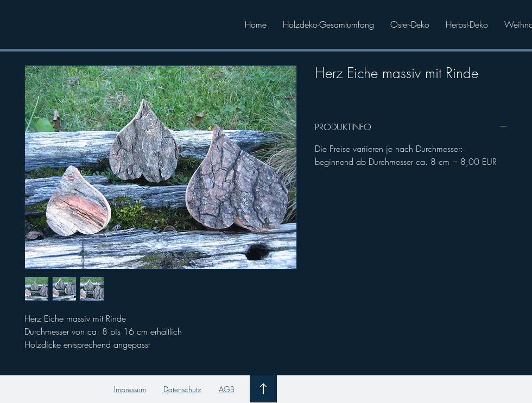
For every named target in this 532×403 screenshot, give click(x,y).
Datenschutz (182, 389)
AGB (227, 389)
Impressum (130, 389)
